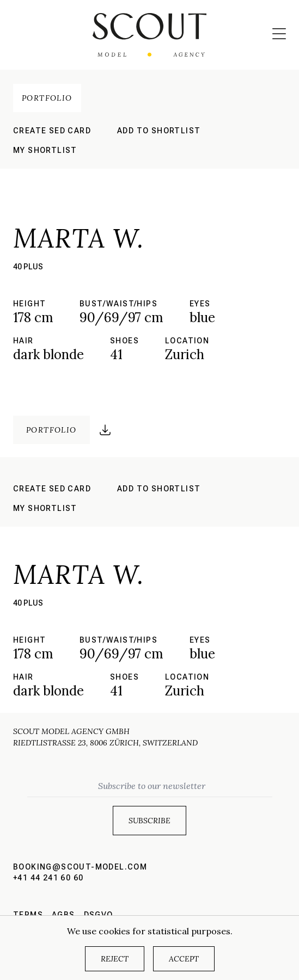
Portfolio (47, 98)
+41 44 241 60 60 (48, 878)
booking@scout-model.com (80, 867)
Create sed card (52, 131)
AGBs (63, 915)
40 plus (28, 267)
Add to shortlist (159, 131)
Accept (184, 959)
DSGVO (99, 915)
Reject (115, 959)
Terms (28, 915)
